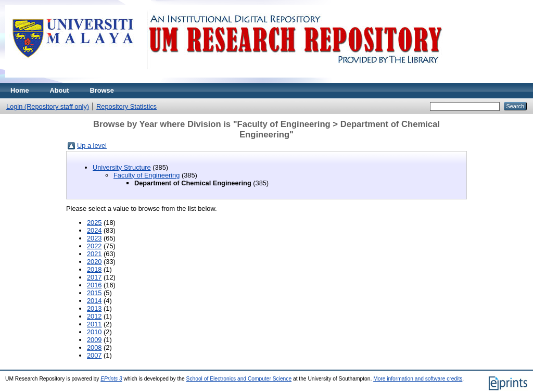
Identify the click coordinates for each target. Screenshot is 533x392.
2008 (94, 347)
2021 (94, 254)
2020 (94, 262)
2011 (94, 324)
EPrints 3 (111, 379)
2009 (94, 340)
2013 (94, 308)
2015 (94, 293)
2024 (94, 230)
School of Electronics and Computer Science (239, 379)
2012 (94, 316)
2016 (94, 285)
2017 (94, 277)
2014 (94, 301)
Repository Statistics (126, 106)
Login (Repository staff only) (48, 106)
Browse (102, 90)
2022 (94, 246)
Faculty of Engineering (147, 175)
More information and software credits (418, 379)
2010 (94, 332)
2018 (94, 269)
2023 (94, 238)
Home (20, 90)
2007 (94, 355)
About (60, 90)
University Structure (122, 167)
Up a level (92, 146)
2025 (94, 223)
